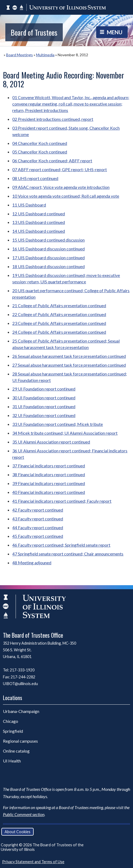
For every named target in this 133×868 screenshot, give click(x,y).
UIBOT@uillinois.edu (20, 684)
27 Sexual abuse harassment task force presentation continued (69, 365)
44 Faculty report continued (38, 527)
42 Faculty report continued (38, 510)
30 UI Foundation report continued (44, 398)
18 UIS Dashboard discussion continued (48, 266)
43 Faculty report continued (38, 519)
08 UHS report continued (35, 178)
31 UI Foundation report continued (44, 406)
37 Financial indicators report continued (49, 466)
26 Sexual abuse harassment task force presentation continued (69, 356)
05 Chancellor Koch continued (40, 152)
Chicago (11, 721)
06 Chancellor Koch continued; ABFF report (52, 161)
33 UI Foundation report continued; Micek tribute (58, 424)
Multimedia (45, 55)
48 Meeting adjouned (32, 563)
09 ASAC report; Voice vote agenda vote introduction (61, 187)
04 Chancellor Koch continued (40, 143)
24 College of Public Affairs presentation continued (59, 332)
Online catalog (16, 751)
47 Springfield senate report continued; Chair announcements (68, 554)
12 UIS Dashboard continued (39, 214)
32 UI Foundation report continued (44, 415)
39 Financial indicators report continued (49, 483)
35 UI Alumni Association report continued (51, 442)
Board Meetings (19, 55)
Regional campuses (20, 741)
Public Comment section (24, 814)
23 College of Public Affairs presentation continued (59, 323)
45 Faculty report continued (38, 536)
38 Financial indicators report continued (49, 474)
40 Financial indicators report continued (49, 492)
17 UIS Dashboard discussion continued (48, 258)
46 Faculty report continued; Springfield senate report (61, 545)
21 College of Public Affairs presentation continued (59, 305)
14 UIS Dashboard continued (39, 231)
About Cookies (17, 832)
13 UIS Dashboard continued (39, 222)
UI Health (12, 761)
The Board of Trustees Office (33, 635)
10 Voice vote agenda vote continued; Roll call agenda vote (66, 196)
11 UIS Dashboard (29, 205)
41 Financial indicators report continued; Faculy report (62, 501)
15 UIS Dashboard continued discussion (48, 240)
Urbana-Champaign (21, 711)
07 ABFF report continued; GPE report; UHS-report (60, 169)
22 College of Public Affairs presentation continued (59, 314)
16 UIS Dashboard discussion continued (48, 249)
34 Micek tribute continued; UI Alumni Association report (65, 433)
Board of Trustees (34, 32)
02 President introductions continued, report (53, 119)
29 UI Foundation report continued (44, 389)
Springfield (13, 731)
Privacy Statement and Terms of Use (33, 862)
